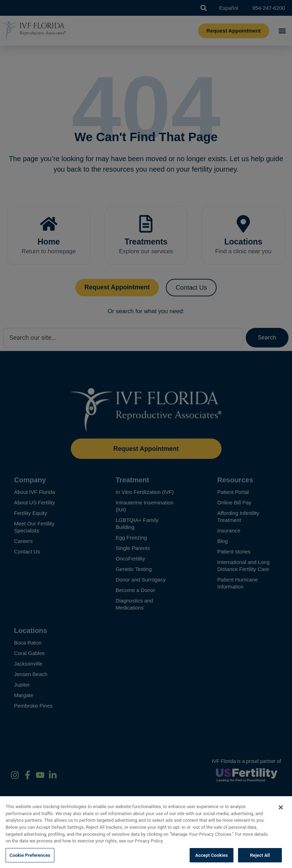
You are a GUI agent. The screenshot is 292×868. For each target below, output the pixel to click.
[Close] (281, 813)
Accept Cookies (212, 860)
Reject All (260, 860)
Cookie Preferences (30, 860)
